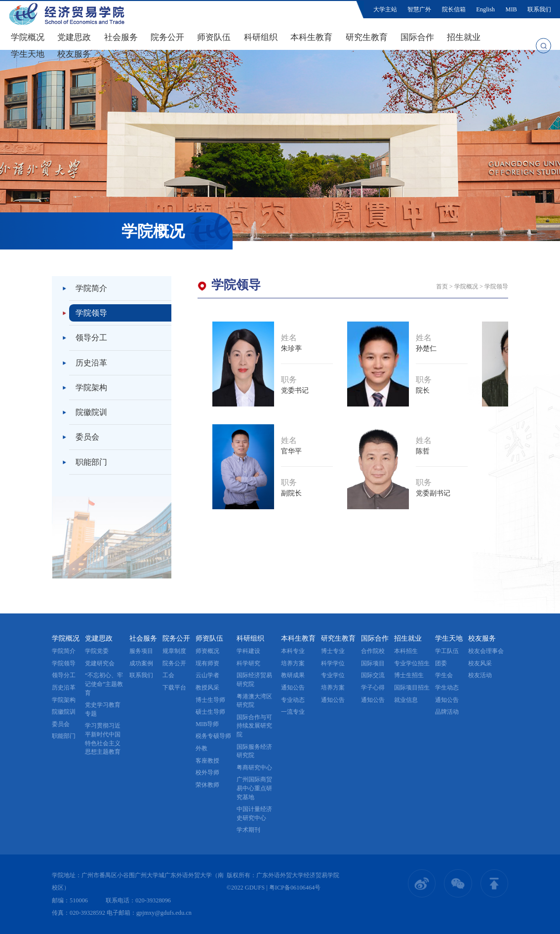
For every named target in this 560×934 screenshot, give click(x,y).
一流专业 (293, 712)
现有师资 (207, 663)
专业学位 (333, 675)
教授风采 (207, 688)
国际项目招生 (412, 688)
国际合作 (417, 37)
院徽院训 (91, 412)
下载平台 (174, 688)
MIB (511, 9)
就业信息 (406, 700)
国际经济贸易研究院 (254, 680)
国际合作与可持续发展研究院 (254, 726)
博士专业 (333, 651)
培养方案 (293, 663)
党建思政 (74, 37)
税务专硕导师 (213, 736)
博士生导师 (210, 700)
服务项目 (141, 651)
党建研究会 (100, 663)
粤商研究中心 (254, 768)
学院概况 (28, 37)
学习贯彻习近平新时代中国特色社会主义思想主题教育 (103, 739)
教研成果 (293, 675)
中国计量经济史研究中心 (254, 813)
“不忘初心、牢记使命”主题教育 (104, 684)
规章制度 (174, 651)
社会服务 (121, 37)
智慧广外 (419, 9)
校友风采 (480, 663)
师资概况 (207, 651)
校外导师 (207, 772)
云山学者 (207, 675)
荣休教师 (207, 785)
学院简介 (91, 288)
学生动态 (447, 688)
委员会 (87, 437)
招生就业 (464, 37)
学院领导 (91, 313)
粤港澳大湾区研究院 (254, 701)
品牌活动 (447, 712)
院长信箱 (454, 9)
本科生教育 (311, 37)
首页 (442, 286)
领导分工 (91, 338)
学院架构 (91, 387)
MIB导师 (207, 724)
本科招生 (406, 651)
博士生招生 (409, 675)
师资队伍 (214, 37)
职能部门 (91, 462)
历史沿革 (91, 363)
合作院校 (373, 651)
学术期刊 (248, 830)
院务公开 (167, 37)
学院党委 (97, 651)
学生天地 (28, 54)
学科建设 (248, 651)
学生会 (444, 675)
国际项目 (373, 663)
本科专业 (293, 651)
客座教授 (207, 761)
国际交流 (373, 675)
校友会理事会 (486, 651)
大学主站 (385, 9)
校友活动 (480, 675)
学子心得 (373, 688)
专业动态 (293, 700)
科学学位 (333, 663)
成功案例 (141, 663)
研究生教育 (367, 37)
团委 (441, 663)
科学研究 (248, 663)
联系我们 (539, 9)
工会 (168, 675)
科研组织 (261, 37)
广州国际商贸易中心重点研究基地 (254, 788)
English (485, 9)
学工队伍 (447, 651)
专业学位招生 (412, 663)
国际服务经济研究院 (254, 751)
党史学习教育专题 (103, 709)
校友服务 (74, 54)
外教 (201, 748)
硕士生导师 (210, 712)
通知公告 (293, 688)
